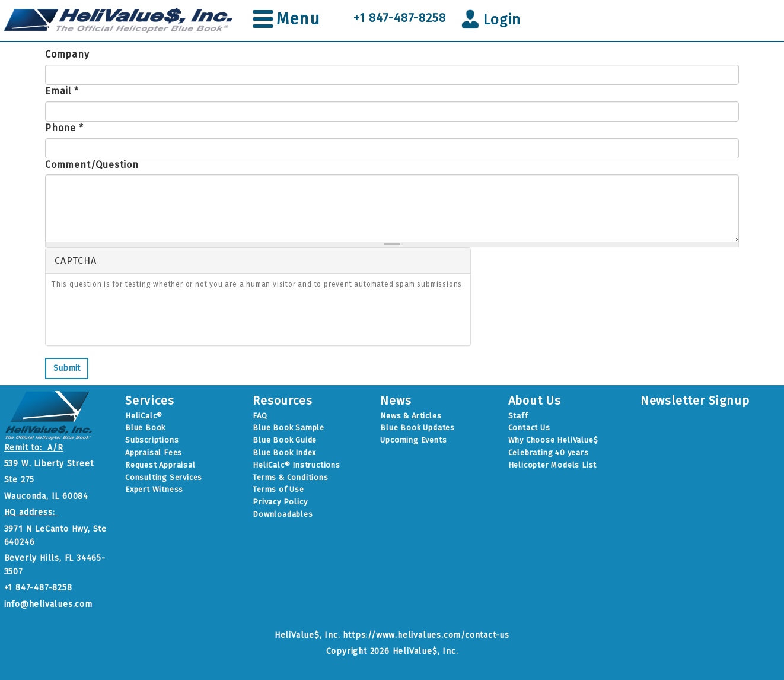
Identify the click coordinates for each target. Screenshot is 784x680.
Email (62, 91)
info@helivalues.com (48, 604)
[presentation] (142, 319)
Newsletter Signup (695, 401)
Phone (64, 128)
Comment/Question (92, 165)
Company (67, 54)
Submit (67, 368)
